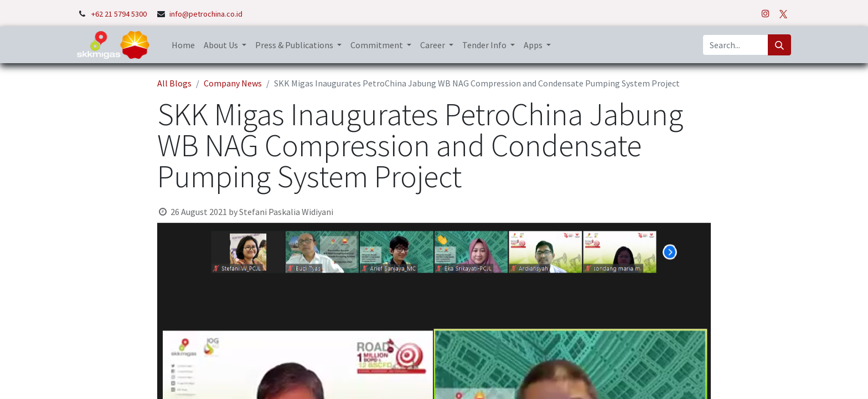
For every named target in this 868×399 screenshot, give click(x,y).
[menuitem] (183, 45)
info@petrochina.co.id (206, 14)
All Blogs (174, 83)
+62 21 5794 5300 (120, 14)
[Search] (779, 45)
